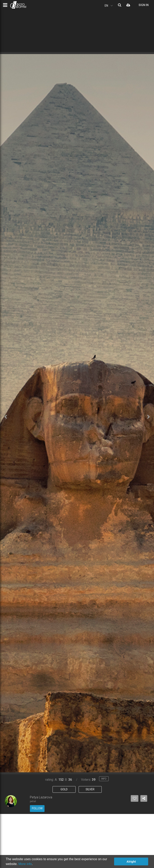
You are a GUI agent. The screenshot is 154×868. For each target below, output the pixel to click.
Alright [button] (131, 862)
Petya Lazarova (41, 797)
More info (25, 864)
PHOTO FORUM (18, 5)
